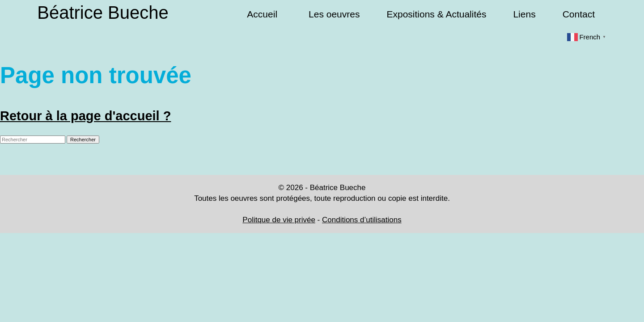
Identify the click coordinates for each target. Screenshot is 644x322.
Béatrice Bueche (103, 13)
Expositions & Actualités (436, 14)
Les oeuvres (334, 14)
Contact (579, 14)
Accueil (262, 14)
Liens (524, 14)
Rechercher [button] (83, 140)
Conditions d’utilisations (362, 220)
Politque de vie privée (279, 220)
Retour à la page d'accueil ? (85, 116)
